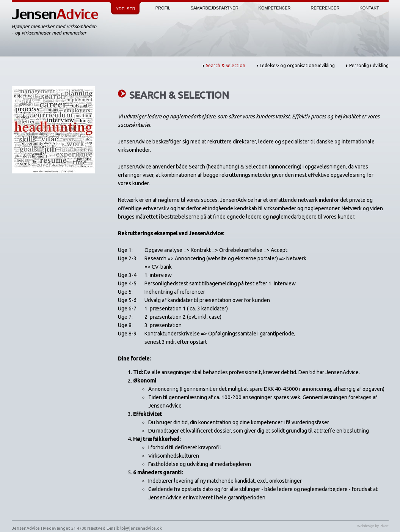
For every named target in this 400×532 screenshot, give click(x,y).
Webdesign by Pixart (373, 526)
